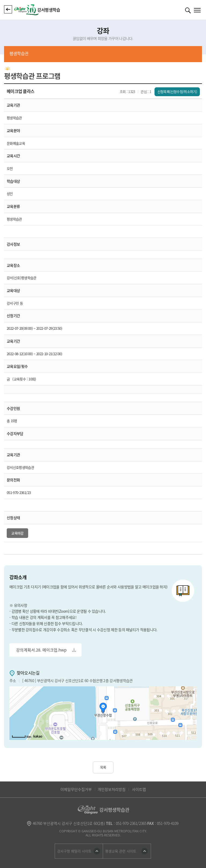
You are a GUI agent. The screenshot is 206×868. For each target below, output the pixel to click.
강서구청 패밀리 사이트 (74, 851)
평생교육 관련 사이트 (121, 851)
